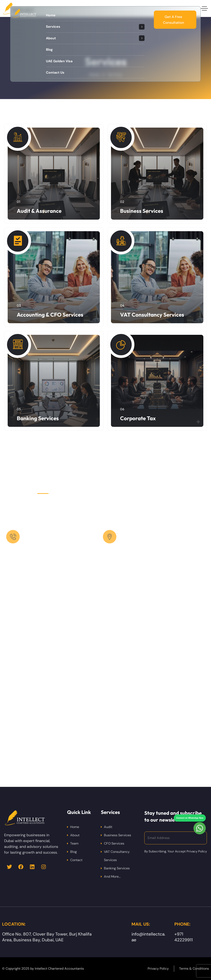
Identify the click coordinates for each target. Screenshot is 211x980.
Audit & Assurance (39, 211)
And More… (112, 876)
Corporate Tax (138, 418)
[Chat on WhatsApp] (200, 821)
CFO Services (114, 843)
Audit (108, 827)
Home (75, 827)
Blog (74, 852)
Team (74, 843)
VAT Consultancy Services (152, 315)
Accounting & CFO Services (50, 315)
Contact (76, 860)
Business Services (142, 211)
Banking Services (38, 418)
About (75, 835)
